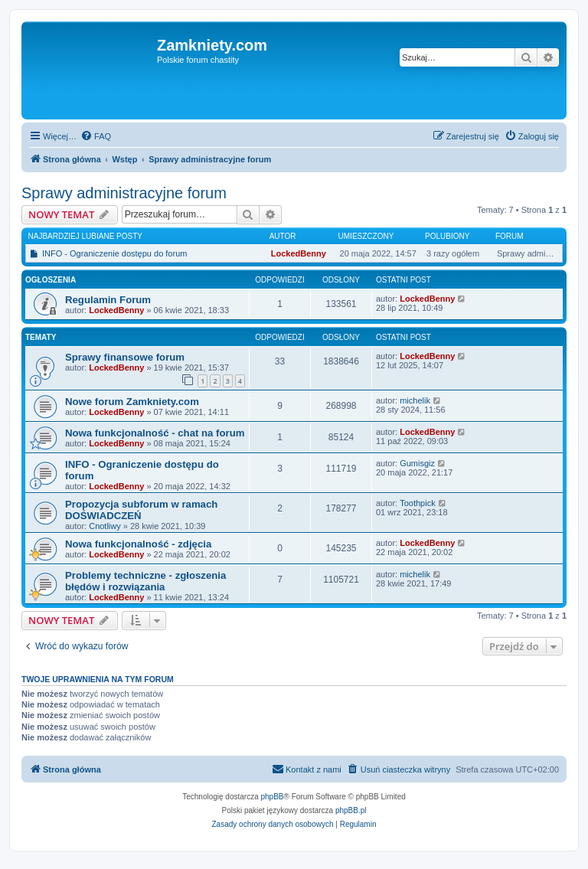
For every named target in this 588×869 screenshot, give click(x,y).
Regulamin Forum (108, 300)
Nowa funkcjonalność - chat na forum (155, 433)
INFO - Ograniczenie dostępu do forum (115, 253)
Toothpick (417, 503)
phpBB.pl (351, 810)
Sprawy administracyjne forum (124, 193)
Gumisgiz (417, 463)
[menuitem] (96, 136)
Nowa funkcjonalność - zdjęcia (138, 544)
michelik (415, 400)
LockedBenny (299, 253)
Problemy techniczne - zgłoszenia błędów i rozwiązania (145, 581)
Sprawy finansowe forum (125, 357)
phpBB (273, 797)
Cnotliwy (105, 526)
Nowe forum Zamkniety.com (132, 402)
